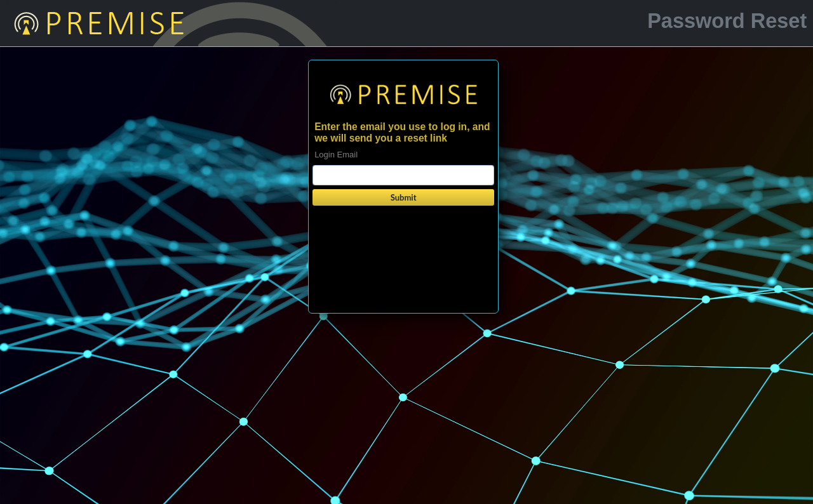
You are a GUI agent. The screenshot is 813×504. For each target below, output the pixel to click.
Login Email (336, 155)
